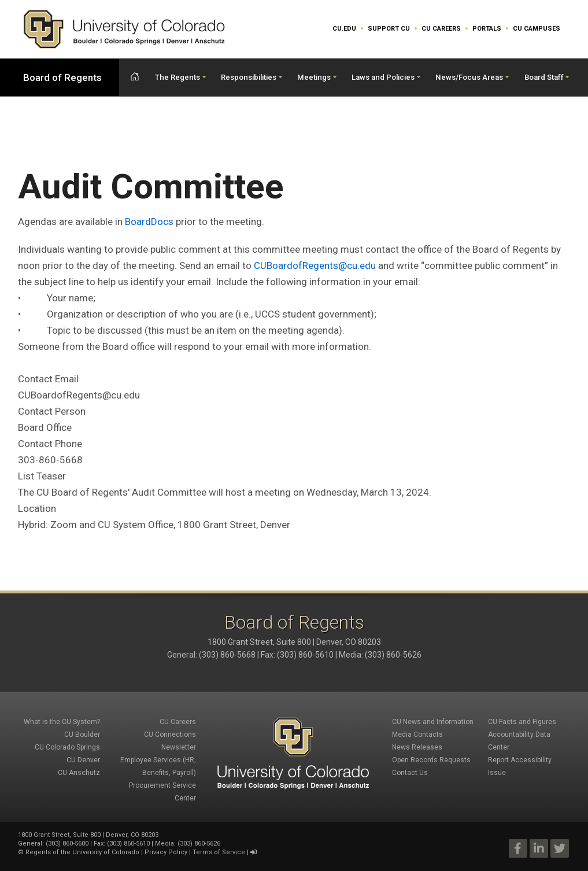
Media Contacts (417, 735)
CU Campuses (537, 29)
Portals (487, 29)
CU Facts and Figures (522, 722)
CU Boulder (82, 735)
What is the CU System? (62, 722)
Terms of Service (219, 852)
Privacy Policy (166, 852)
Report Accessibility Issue (520, 766)
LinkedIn (539, 848)
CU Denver (83, 760)
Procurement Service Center (162, 792)
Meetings (314, 77)
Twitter (560, 848)
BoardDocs (149, 222)
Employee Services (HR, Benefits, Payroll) (158, 766)
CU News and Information (433, 722)
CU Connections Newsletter (170, 741)
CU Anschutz (79, 773)
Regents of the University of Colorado (82, 852)
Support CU (389, 29)
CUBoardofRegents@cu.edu (315, 265)
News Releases (417, 747)
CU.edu (344, 29)
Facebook (518, 848)
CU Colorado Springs (67, 747)
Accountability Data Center (519, 741)
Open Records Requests (431, 760)
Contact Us (410, 773)
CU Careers (441, 29)
